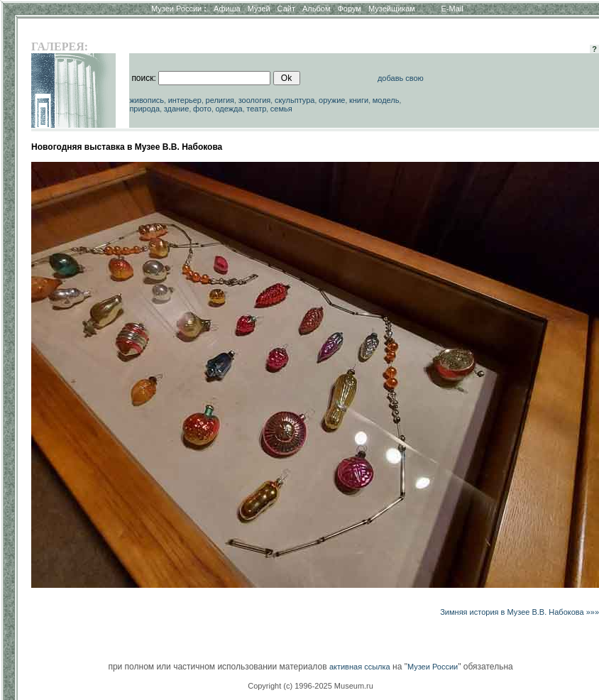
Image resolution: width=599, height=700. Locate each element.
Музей (259, 9)
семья (281, 109)
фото (202, 109)
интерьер (185, 100)
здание (177, 109)
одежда (229, 109)
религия (220, 100)
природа (144, 109)
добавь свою (401, 78)
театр (256, 109)
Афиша (227, 9)
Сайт (286, 9)
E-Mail (452, 9)
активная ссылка (360, 667)
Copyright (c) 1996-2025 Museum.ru (311, 686)
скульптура (295, 100)
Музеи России (179, 9)
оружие (332, 100)
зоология (255, 100)
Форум (349, 9)
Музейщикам (392, 9)
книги (359, 100)
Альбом (316, 9)
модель (386, 100)
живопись (147, 100)
